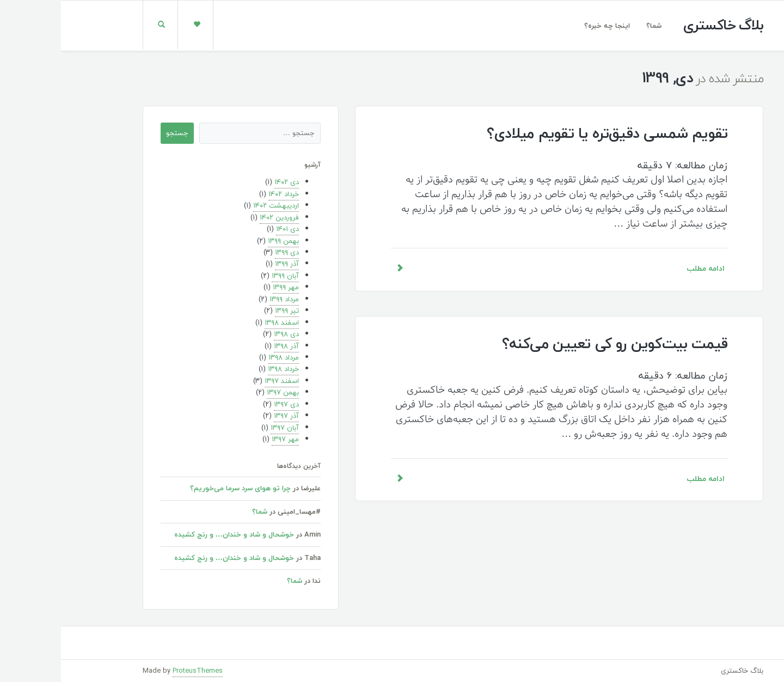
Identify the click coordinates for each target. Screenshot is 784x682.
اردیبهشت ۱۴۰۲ (215, 205)
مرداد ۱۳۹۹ (223, 299)
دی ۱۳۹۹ (226, 252)
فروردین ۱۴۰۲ (218, 217)
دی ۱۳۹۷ (225, 404)
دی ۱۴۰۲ (226, 182)
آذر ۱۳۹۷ (225, 416)
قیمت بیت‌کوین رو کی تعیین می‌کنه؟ (554, 343)
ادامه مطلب (498, 268)
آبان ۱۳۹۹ (224, 276)
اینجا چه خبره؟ (546, 26)
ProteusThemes (137, 671)
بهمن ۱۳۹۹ (222, 241)
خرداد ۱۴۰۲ (223, 194)
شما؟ (593, 26)
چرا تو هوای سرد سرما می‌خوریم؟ (179, 488)
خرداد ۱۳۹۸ (222, 369)
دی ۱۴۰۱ (226, 229)
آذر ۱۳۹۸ (225, 346)
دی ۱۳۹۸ (225, 334)
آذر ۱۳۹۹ (226, 264)
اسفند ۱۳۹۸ (221, 322)
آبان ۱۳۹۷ (224, 428)
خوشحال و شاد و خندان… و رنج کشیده (173, 534)
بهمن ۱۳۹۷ (222, 392)
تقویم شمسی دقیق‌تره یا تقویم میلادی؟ (546, 133)
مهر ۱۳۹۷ (224, 439)
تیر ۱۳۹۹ (226, 310)
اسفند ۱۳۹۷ (221, 381)
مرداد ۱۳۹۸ (223, 357)
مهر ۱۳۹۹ (225, 287)
